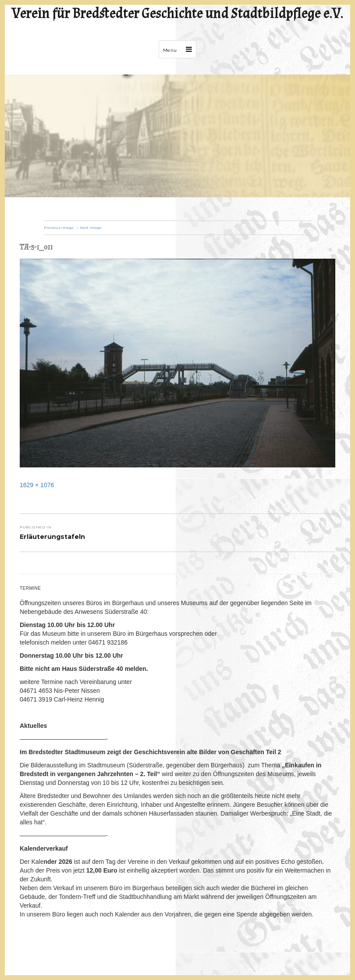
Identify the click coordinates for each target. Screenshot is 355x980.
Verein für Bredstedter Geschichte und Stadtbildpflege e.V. (177, 14)
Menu (170, 50)
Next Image (91, 228)
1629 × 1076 (37, 485)
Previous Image (59, 228)
